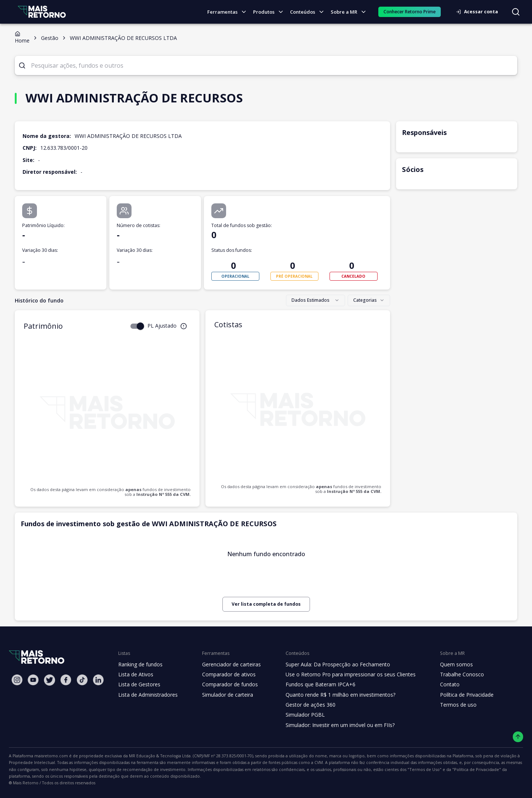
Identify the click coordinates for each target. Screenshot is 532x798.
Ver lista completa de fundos (266, 604)
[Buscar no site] (516, 12)
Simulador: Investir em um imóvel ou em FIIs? (333, 725)
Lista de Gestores (139, 684)
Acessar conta (479, 12)
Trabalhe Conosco (451, 674)
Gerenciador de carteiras (228, 665)
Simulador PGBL (300, 715)
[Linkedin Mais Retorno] (98, 680)
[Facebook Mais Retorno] (66, 680)
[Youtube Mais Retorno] (33, 680)
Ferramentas (230, 12)
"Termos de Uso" (280, 770)
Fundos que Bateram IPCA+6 (315, 684)
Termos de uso (447, 705)
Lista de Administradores (146, 695)
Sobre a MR (350, 12)
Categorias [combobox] (370, 300)
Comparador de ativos (225, 674)
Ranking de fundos (140, 665)
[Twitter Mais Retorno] (50, 680)
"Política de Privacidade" (327, 770)
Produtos (270, 12)
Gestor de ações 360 (305, 705)
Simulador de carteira (224, 695)
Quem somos (446, 665)
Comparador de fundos (226, 684)
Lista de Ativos (135, 674)
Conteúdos (309, 12)
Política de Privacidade (457, 695)
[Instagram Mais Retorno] (17, 680)
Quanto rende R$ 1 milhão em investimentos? (333, 695)
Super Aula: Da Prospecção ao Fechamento (331, 665)
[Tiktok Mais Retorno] (82, 680)
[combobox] (317, 301)
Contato (439, 684)
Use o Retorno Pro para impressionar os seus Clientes (343, 674)
